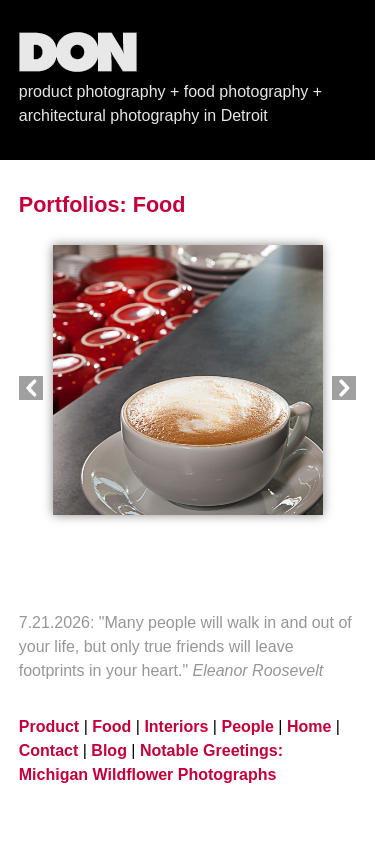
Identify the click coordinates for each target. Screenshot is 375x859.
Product (49, 726)
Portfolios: (73, 204)
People (247, 726)
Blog (109, 750)
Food (159, 204)
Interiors (176, 726)
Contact (49, 750)
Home (309, 726)
